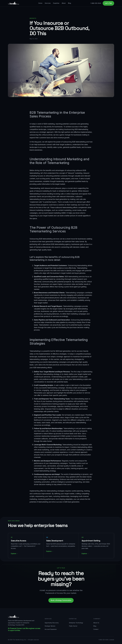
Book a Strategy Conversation (61, 600)
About (64, 3)
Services (48, 3)
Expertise (56, 3)
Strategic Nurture (50, 626)
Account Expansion (51, 629)
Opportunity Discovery (52, 623)
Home (40, 3)
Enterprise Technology (76, 623)
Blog (70, 3)
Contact (96, 629)
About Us (96, 623)
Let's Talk (108, 3)
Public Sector (73, 626)
